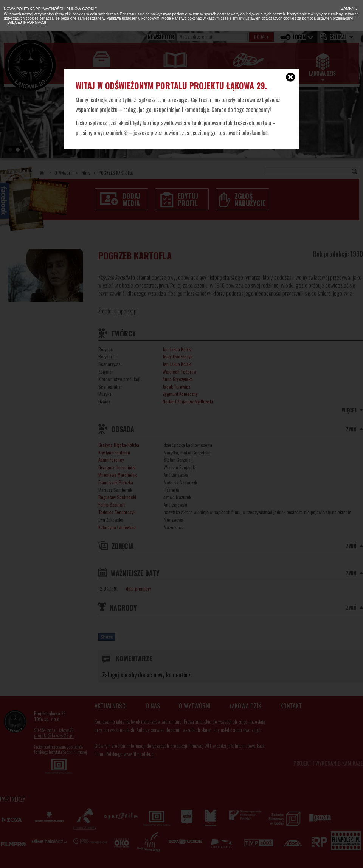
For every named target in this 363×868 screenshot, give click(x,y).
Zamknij (349, 9)
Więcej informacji (27, 22)
